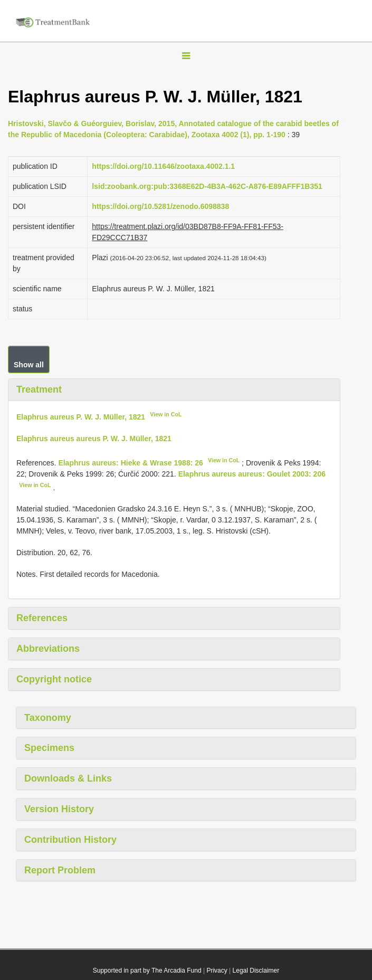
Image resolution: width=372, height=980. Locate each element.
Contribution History (70, 840)
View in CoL (166, 414)
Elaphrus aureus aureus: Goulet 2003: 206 (252, 474)
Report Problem (60, 870)
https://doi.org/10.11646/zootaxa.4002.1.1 (163, 166)
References (42, 618)
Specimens (49, 748)
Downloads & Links (68, 778)
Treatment (39, 389)
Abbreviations (48, 649)
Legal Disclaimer (256, 971)
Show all (29, 365)
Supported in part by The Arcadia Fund (147, 971)
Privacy (217, 971)
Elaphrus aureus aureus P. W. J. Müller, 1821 (94, 439)
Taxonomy (48, 718)
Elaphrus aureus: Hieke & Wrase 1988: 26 (130, 463)
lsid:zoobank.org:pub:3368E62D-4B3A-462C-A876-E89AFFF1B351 (207, 186)
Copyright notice (54, 679)
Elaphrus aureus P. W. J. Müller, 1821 (81, 417)
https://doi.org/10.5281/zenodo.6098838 (160, 206)
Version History (59, 809)
